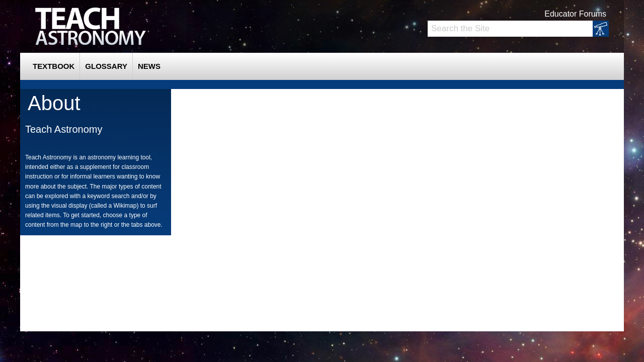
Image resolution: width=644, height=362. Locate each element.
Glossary (106, 66)
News (149, 66)
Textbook (54, 66)
